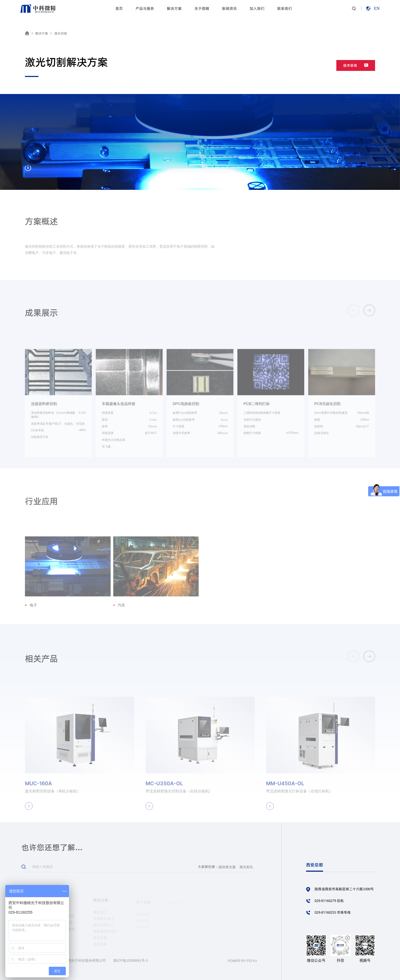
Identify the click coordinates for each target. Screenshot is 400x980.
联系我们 (285, 8)
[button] (369, 310)
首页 (119, 8)
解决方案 (174, 8)
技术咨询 (356, 65)
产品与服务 (145, 8)
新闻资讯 (229, 8)
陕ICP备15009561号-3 (131, 960)
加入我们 (257, 8)
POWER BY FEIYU (242, 961)
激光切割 (61, 33)
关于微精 (202, 8)
